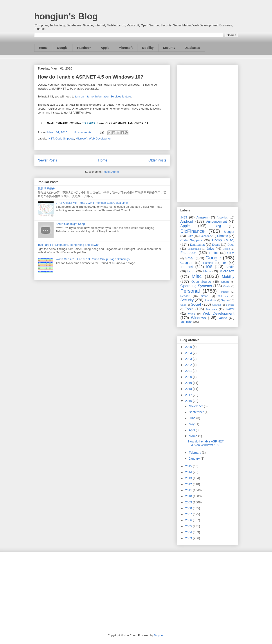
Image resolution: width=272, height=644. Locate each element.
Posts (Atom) (111, 172)
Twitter (230, 309)
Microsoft (126, 48)
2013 (189, 478)
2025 (189, 347)
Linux (191, 271)
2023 (189, 359)
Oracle (227, 286)
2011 (189, 490)
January (195, 459)
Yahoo (223, 318)
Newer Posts (47, 160)
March (194, 436)
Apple (105, 48)
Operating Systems (196, 286)
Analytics (222, 218)
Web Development (101, 139)
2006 (189, 520)
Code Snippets (65, 139)
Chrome (223, 236)
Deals (216, 245)
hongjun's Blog (66, 16)
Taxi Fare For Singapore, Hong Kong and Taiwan (69, 245)
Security (169, 48)
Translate (211, 309)
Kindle (230, 267)
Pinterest (224, 292)
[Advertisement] (207, 133)
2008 (189, 508)
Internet (187, 267)
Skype (225, 300)
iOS (209, 267)
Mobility (148, 48)
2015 (189, 466)
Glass (231, 253)
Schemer (223, 296)
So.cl (183, 305)
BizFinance (193, 231)
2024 (189, 353)
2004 (189, 532)
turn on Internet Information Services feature (103, 96)
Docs (231, 245)
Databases (192, 48)
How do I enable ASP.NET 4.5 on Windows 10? (91, 77)
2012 (189, 484)
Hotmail (208, 263)
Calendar (205, 236)
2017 (189, 395)
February (195, 453)
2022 (189, 365)
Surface (230, 305)
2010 (189, 496)
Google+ (186, 263)
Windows (198, 318)
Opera (225, 282)
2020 (189, 377)
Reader (185, 296)
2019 (189, 383)
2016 (189, 401)
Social (196, 304)
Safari (205, 296)
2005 (189, 526)
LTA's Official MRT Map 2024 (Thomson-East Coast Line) (92, 203)
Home (43, 48)
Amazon (202, 217)
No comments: (83, 132)
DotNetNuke (194, 249)
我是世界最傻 (46, 189)
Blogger (229, 232)
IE (224, 263)
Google (62, 48)
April (192, 430)
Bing (218, 226)
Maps (207, 271)
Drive (210, 249)
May (192, 424)
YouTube (186, 322)
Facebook (84, 48)
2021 (189, 371)
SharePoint (210, 300)
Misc (197, 276)
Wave (192, 314)
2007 (189, 514)
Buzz (190, 236)
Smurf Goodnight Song (70, 224)
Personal (190, 291)
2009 (189, 502)
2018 (189, 389)
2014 (189, 472)
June (193, 418)
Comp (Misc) (223, 240)
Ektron (226, 249)
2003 (189, 538)
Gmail (189, 258)
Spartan (217, 305)
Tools (189, 309)
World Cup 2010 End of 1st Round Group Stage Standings (93, 259)
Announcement (216, 222)
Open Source (201, 282)
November (196, 406)
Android (187, 221)
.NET (51, 139)
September (197, 412)
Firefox (214, 253)
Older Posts (157, 160)
